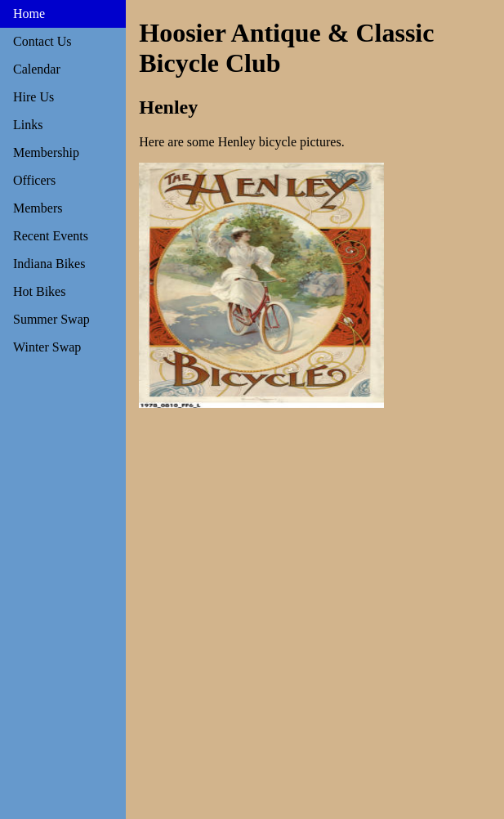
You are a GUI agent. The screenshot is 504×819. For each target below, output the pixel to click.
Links (28, 125)
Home (29, 13)
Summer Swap (51, 319)
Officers (34, 180)
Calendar (37, 69)
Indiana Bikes (49, 264)
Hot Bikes (39, 291)
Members (38, 208)
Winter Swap (47, 347)
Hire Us (33, 97)
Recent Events (51, 236)
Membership (46, 152)
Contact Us (42, 41)
